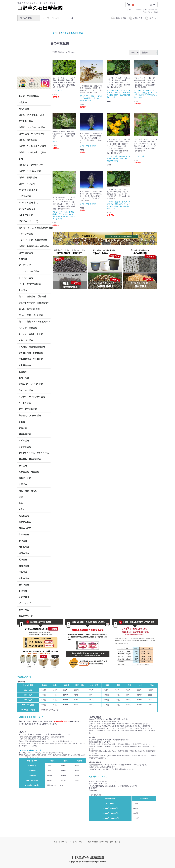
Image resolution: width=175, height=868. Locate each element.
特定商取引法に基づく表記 (98, 842)
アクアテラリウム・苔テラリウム (34, 453)
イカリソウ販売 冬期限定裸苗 (33, 240)
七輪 (21, 503)
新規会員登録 (119, 18)
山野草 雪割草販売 (28, 178)
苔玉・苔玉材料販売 (28, 409)
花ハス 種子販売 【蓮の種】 (33, 297)
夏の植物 (23, 560)
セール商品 (24, 610)
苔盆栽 (22, 422)
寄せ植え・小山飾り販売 (30, 416)
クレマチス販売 (26, 278)
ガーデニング (26, 265)
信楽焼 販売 (25, 478)
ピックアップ (25, 603)
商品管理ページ (26, 616)
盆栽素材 (23, 372)
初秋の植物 (24, 566)
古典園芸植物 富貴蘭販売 (31, 353)
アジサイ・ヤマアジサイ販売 (32, 397)
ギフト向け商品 (26, 121)
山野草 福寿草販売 (28, 140)
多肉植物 (23, 259)
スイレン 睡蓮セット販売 (31, 334)
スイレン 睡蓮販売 (28, 328)
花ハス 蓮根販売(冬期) (29, 309)
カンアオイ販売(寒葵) (28, 203)
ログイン (151, 18)
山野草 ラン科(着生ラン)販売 (32, 152)
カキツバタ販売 (26, 340)
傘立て (22, 509)
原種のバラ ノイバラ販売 (31, 384)
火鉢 (21, 497)
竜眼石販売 (24, 516)
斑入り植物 (24, 109)
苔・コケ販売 (25, 403)
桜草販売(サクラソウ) (28, 221)
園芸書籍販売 (25, 434)
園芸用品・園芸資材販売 (30, 459)
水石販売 (23, 484)
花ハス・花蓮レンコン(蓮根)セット (34, 322)
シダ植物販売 (25, 196)
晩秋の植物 (24, 578)
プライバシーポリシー (78, 842)
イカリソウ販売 (26, 234)
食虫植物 (23, 290)
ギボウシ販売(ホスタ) (28, 190)
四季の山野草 (25, 528)
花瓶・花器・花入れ (28, 491)
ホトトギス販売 (26, 215)
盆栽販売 (23, 428)
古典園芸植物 (25, 365)
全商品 (56, 33)
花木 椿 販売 (26, 390)
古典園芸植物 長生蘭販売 (31, 359)
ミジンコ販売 (25, 447)
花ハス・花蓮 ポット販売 (31, 315)
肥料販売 (23, 466)
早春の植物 (24, 535)
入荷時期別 (24, 597)
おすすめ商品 (25, 522)
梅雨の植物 (24, 553)
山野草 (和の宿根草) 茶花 (31, 115)
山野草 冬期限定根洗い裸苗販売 (34, 246)
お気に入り (135, 18)
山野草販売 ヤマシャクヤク (32, 134)
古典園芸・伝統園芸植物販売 (32, 347)
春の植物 (23, 541)
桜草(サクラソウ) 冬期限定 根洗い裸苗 (35, 228)
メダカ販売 (24, 441)
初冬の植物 (24, 585)
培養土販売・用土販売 (29, 472)
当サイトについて (61, 842)
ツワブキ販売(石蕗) (27, 209)
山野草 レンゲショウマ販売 (32, 127)
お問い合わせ (115, 842)
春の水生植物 (77, 33)
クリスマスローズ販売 (29, 271)
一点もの (23, 102)
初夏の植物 (24, 547)
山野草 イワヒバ (27, 184)
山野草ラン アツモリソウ (31, 165)
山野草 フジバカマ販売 (30, 171)
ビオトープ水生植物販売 (30, 284)
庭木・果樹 (24, 378)
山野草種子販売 (26, 253)
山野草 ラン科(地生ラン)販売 (32, 146)
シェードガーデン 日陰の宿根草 (34, 303)
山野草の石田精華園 (40, 8)
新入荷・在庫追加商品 (29, 96)
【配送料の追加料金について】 (30, 750)
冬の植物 (23, 591)
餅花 (21, 159)
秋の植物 (23, 572)
